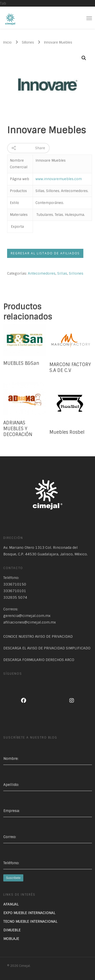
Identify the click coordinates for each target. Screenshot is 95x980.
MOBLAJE (11, 939)
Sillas (62, 273)
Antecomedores (42, 273)
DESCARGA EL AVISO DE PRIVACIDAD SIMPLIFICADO (47, 648)
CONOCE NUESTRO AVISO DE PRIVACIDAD (38, 636)
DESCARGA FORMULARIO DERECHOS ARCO (39, 660)
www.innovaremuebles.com (59, 179)
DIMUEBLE (12, 930)
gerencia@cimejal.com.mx (27, 616)
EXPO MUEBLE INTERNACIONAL (29, 913)
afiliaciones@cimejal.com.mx (30, 622)
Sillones (28, 42)
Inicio (7, 42)
